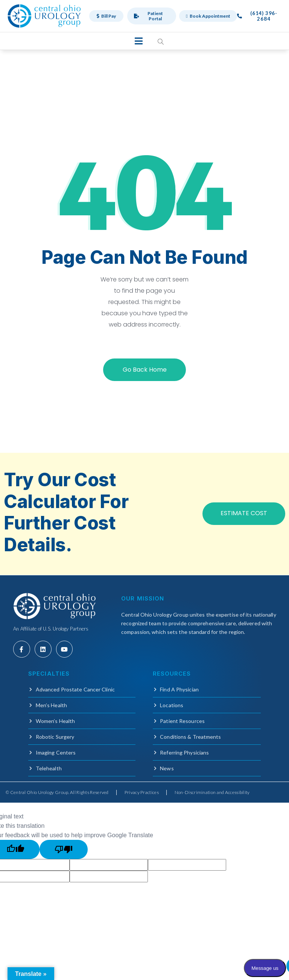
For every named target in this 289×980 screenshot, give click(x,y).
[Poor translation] (64, 849)
